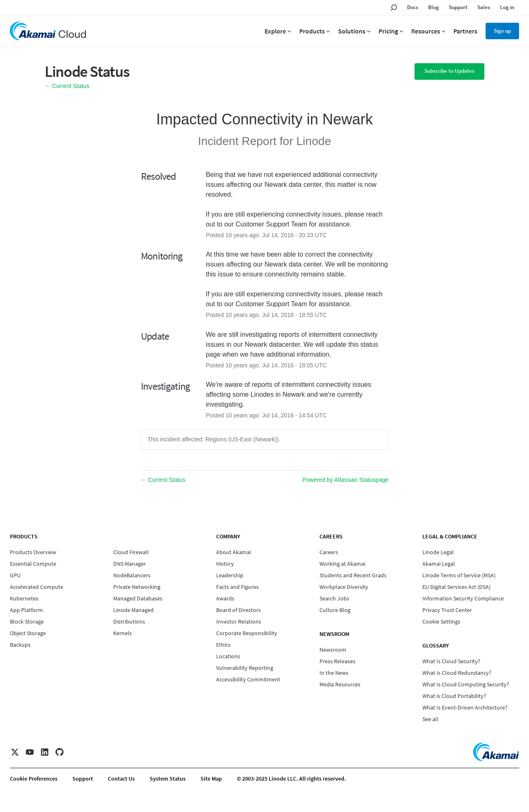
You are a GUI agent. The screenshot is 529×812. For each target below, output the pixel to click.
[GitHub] (60, 752)
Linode (314, 141)
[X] (15, 752)
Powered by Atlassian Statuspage (345, 480)
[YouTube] (30, 752)
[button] (449, 71)
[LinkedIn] (45, 752)
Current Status (67, 86)
